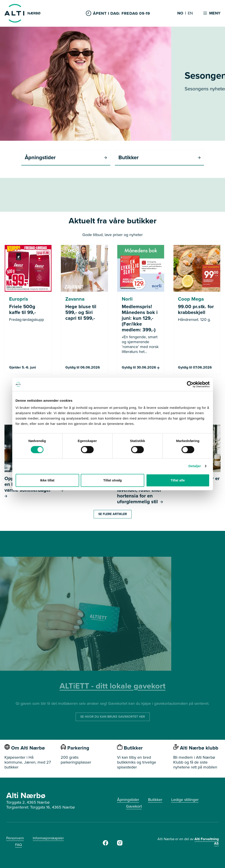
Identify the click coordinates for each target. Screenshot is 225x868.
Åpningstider (128, 800)
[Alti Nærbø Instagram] (120, 844)
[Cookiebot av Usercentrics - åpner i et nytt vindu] (190, 384)
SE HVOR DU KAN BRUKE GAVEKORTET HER (113, 717)
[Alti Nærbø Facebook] (105, 844)
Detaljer (195, 466)
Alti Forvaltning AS (207, 841)
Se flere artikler (113, 514)
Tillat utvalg (112, 480)
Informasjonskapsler (48, 838)
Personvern (15, 838)
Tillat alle (178, 480)
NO (180, 13)
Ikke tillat (47, 480)
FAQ (19, 845)
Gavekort (134, 806)
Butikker (155, 800)
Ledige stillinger (185, 800)
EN (190, 13)
